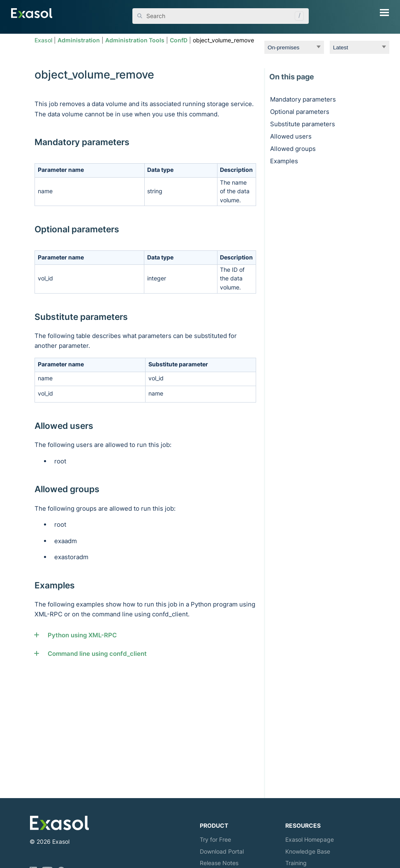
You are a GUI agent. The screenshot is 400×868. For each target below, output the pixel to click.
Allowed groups (293, 149)
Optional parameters (300, 112)
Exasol (43, 40)
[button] (297, 16)
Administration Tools (135, 40)
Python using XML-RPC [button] (79, 635)
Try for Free (215, 839)
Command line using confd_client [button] (94, 654)
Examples (284, 161)
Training (296, 863)
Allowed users (291, 136)
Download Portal (222, 851)
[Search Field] (221, 16)
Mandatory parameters (303, 99)
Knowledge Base (308, 851)
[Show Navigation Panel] (384, 12)
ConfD (179, 40)
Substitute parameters (303, 124)
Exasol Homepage (310, 839)
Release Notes (219, 863)
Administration (79, 40)
